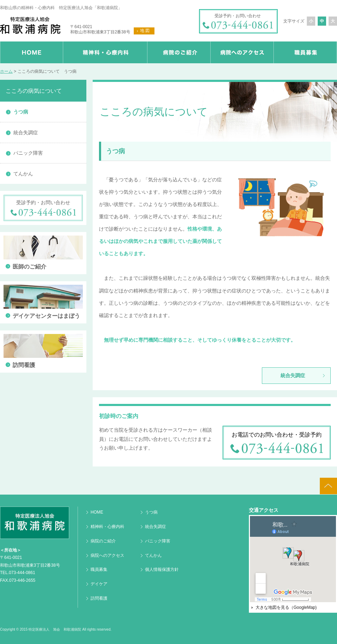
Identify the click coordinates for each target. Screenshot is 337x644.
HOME (97, 512)
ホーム (6, 71)
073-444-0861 (22, 573)
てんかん (23, 174)
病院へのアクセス (107, 555)
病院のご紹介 (103, 541)
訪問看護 (99, 598)
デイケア (99, 584)
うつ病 (21, 112)
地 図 (145, 31)
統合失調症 (293, 375)
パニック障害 (28, 153)
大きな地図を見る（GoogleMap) (286, 607)
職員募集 (99, 569)
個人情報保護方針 (162, 569)
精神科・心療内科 (107, 527)
